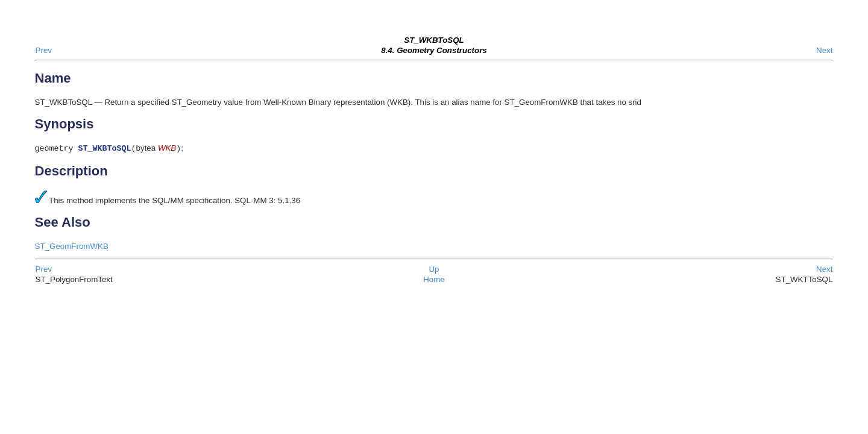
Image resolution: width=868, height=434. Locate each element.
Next (824, 50)
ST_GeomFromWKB (72, 247)
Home (434, 281)
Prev (44, 50)
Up (434, 270)
